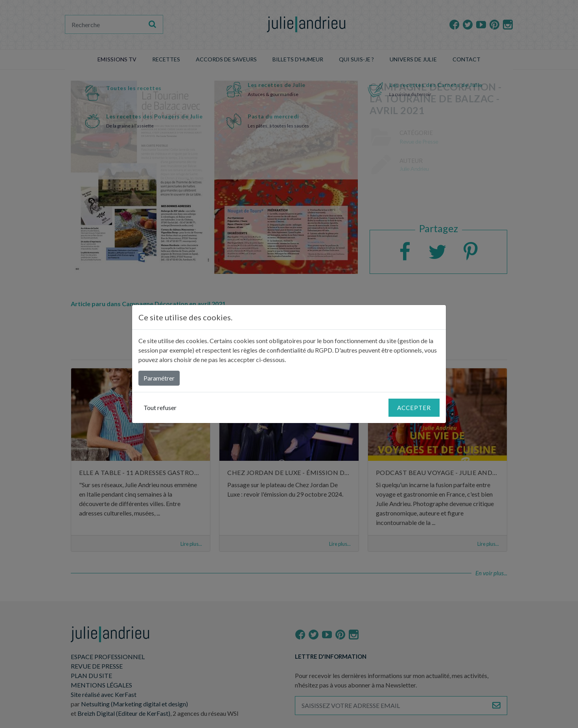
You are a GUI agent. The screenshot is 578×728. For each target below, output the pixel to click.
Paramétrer (159, 378)
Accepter (414, 408)
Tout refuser (160, 407)
